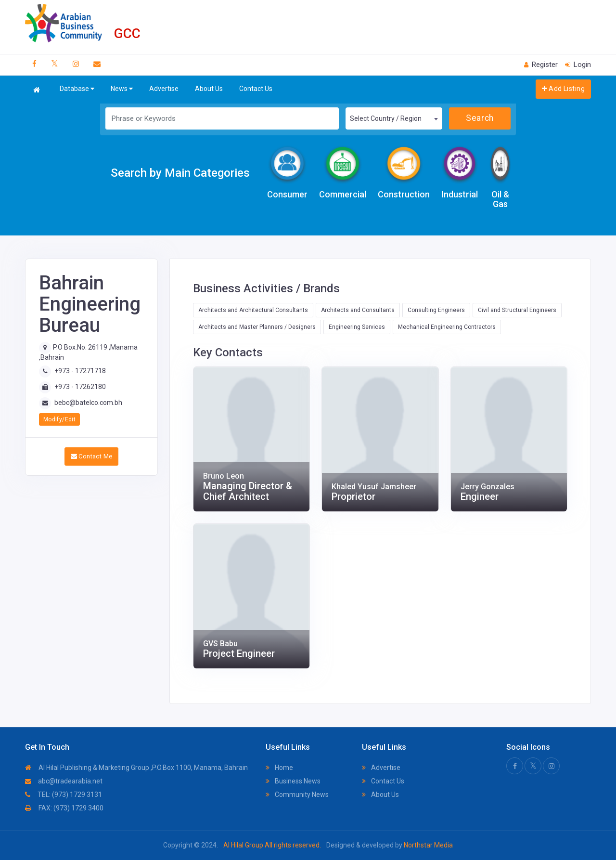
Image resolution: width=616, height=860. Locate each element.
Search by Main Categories (180, 173)
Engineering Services (357, 327)
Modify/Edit (59, 419)
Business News (293, 781)
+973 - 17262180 (80, 387)
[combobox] (394, 118)
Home (279, 768)
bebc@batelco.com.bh (88, 403)
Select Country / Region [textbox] (386, 118)
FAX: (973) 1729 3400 (64, 808)
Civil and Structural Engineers (517, 310)
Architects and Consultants (358, 310)
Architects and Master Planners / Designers (257, 327)
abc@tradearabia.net (64, 781)
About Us (209, 89)
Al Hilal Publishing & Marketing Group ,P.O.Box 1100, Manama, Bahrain (136, 768)
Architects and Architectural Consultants (253, 310)
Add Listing (563, 89)
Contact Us (256, 89)
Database (77, 89)
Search (480, 118)
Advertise (164, 89)
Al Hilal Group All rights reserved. (272, 845)
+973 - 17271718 (80, 371)
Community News (297, 795)
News (122, 89)
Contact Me (92, 456)
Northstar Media (428, 845)
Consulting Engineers (436, 310)
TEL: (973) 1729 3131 (64, 795)
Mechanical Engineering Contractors (447, 327)
